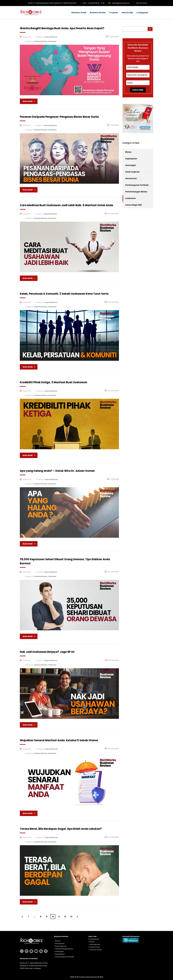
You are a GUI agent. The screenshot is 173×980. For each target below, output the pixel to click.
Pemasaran (131, 178)
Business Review (98, 13)
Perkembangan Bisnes (136, 192)
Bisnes (128, 152)
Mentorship (127, 13)
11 (59, 917)
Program (114, 13)
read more (29, 101)
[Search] (150, 29)
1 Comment (113, 125)
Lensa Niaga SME (133, 205)
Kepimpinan (131, 159)
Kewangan (131, 165)
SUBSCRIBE (138, 90)
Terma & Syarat (96, 950)
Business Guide (79, 13)
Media (92, 942)
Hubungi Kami (95, 944)
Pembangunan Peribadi (137, 185)
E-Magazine (142, 13)
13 (71, 917)
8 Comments (112, 37)
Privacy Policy (95, 947)
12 (65, 917)
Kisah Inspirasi (132, 172)
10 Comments (112, 660)
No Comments (112, 214)
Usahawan (131, 198)
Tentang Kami (94, 939)
